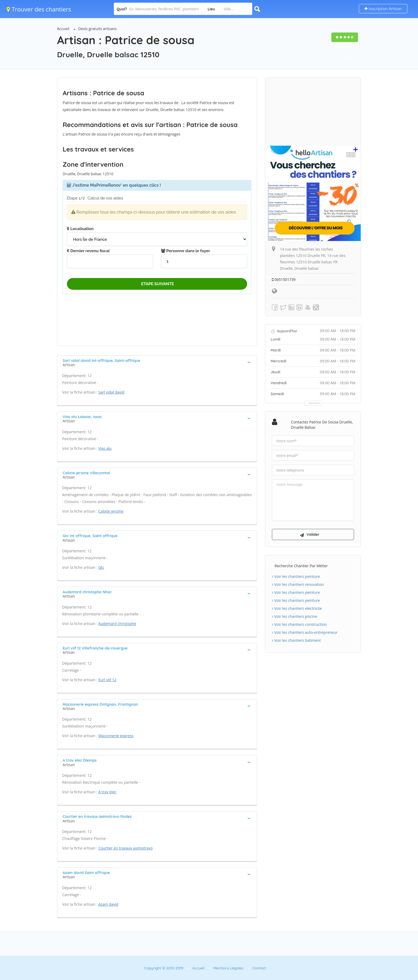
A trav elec (107, 792)
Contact (259, 968)
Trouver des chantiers (39, 9)
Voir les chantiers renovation (298, 585)
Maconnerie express (116, 736)
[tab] (157, 362)
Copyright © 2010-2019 (164, 968)
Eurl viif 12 (107, 680)
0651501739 (284, 279)
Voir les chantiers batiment (296, 641)
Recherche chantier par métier (301, 566)
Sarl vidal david (111, 392)
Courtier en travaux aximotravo (126, 848)
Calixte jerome (111, 511)
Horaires (314, 403)
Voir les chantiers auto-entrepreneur (305, 633)
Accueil (63, 29)
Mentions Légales (228, 968)
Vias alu (105, 448)
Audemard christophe (117, 624)
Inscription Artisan (383, 9)
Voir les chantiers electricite (297, 609)
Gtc (101, 567)
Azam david (108, 904)
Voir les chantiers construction (299, 625)
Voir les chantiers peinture (296, 577)
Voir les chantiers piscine (295, 617)
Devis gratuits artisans (98, 29)
